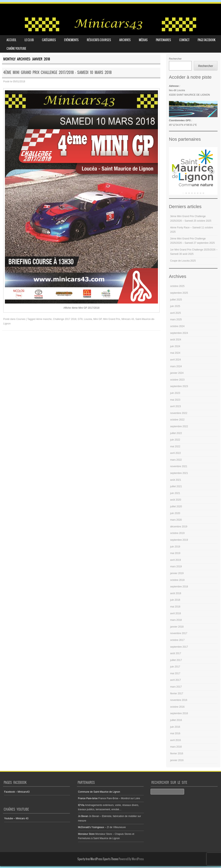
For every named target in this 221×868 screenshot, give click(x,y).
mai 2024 (175, 353)
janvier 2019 (177, 573)
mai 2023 (175, 400)
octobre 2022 (177, 420)
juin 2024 (175, 346)
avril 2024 (176, 360)
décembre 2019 (179, 527)
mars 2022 (176, 460)
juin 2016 (175, 727)
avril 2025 (176, 313)
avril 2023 (176, 406)
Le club (29, 40)
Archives (125, 40)
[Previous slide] (175, 171)
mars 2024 (176, 366)
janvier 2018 (177, 627)
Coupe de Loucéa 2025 (183, 261)
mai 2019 (175, 553)
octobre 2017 (177, 640)
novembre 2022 (179, 413)
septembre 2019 (179, 540)
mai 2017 (175, 673)
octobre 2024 (177, 326)
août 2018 (176, 593)
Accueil (11, 40)
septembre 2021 (179, 473)
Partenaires (163, 40)
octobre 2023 (177, 380)
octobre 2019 (177, 533)
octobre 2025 (177, 286)
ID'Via (81, 805)
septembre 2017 (179, 647)
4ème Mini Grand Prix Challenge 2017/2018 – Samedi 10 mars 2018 (57, 72)
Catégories (49, 40)
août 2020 (176, 500)
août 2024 (176, 340)
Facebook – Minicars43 (17, 792)
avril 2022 (176, 453)
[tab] (183, 193)
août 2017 (176, 653)
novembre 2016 (179, 700)
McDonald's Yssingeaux (91, 827)
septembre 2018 (179, 587)
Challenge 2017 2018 (65, 319)
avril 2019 (176, 560)
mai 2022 (175, 446)
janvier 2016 (177, 760)
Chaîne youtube (16, 49)
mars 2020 (176, 520)
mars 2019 (176, 567)
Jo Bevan (83, 816)
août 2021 (176, 480)
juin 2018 (175, 600)
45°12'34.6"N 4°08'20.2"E (183, 125)
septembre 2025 (179, 293)
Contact (184, 40)
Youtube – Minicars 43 (16, 818)
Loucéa (88, 319)
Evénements (71, 40)
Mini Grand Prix (112, 319)
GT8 (80, 319)
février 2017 (177, 693)
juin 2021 (175, 493)
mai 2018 (175, 607)
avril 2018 (176, 613)
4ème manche (44, 319)
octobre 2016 (177, 707)
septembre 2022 (179, 426)
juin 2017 (175, 667)
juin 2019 (175, 547)
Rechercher (175, 59)
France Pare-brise (88, 798)
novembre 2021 (179, 466)
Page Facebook (207, 40)
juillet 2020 (176, 507)
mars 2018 (176, 620)
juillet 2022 (176, 433)
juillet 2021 (176, 486)
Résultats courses (99, 40)
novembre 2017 (179, 633)
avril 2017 (176, 680)
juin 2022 (175, 440)
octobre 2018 (177, 580)
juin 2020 (175, 513)
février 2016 (177, 754)
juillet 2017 (176, 660)
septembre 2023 (179, 386)
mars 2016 (176, 747)
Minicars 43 (128, 319)
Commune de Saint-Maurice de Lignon (99, 792)
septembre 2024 (179, 333)
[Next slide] (212, 171)
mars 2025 (176, 320)
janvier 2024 (177, 373)
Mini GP (98, 319)
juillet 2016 (176, 720)
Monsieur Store (86, 834)
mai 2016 (175, 733)
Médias (143, 40)
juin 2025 (175, 306)
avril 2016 (176, 740)
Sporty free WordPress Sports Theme (98, 859)
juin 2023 (175, 393)
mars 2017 (176, 687)
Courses (21, 319)
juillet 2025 (176, 300)
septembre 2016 (179, 713)
